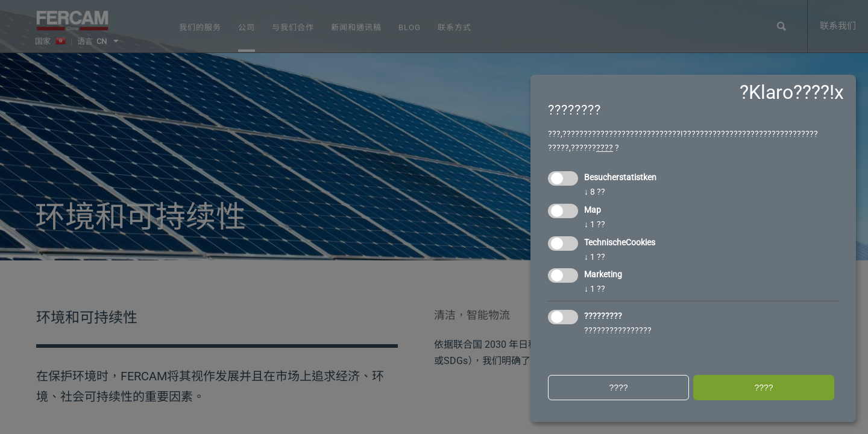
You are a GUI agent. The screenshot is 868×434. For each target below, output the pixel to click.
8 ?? (595, 192)
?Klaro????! (787, 92)
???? (605, 148)
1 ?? (595, 224)
